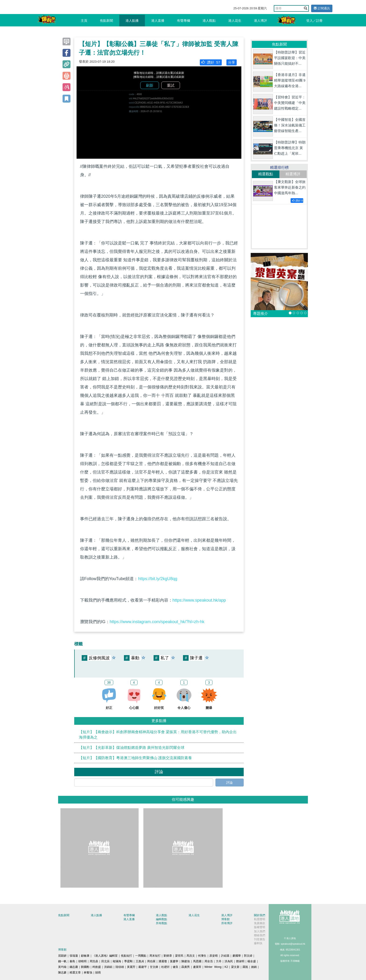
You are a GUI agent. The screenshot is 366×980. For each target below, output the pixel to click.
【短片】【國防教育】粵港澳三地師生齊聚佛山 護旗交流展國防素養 (135, 758)
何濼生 (202, 956)
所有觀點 (162, 923)
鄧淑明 (240, 961)
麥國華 (237, 956)
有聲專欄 (183, 21)
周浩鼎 (94, 961)
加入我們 (260, 931)
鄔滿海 (117, 961)
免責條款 (260, 923)
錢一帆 (62, 961)
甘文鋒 (154, 967)
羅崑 (245, 967)
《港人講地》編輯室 (105, 956)
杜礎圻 (165, 967)
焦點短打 (127, 956)
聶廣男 (186, 967)
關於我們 (260, 915)
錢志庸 (74, 967)
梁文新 (235, 967)
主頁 (84, 21)
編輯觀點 (162, 919)
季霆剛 (128, 961)
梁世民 (179, 956)
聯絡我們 (260, 935)
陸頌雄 (120, 967)
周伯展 (151, 961)
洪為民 (229, 961)
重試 (171, 85)
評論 (229, 783)
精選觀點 (266, 174)
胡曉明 (82, 961)
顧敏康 (85, 956)
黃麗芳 (131, 967)
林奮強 (88, 973)
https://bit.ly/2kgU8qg (158, 579)
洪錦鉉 (108, 967)
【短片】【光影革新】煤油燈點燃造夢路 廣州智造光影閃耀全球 (132, 748)
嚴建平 (143, 967)
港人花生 (235, 21)
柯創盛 (97, 967)
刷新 (150, 85)
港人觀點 (209, 21)
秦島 (72, 961)
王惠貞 (140, 961)
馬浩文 (191, 956)
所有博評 (227, 923)
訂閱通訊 (322, 8)
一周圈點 (141, 956)
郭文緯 (248, 956)
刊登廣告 (260, 939)
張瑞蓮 (74, 956)
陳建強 (186, 961)
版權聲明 (260, 927)
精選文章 (75, 973)
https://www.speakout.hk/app (199, 600)
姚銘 (254, 967)
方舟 (219, 961)
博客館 (225, 919)
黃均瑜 (62, 967)
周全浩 (209, 961)
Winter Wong (213, 967)
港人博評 (260, 21)
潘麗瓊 (163, 961)
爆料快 (258, 943)
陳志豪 (62, 973)
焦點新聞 (106, 21)
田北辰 (106, 961)
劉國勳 (85, 967)
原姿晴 (214, 956)
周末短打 (155, 956)
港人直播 (158, 21)
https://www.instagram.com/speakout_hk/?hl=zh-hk (157, 622)
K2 (226, 967)
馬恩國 (197, 961)
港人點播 (132, 21)
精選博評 (293, 174)
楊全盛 (252, 961)
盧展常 (197, 967)
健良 (176, 967)
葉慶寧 (174, 961)
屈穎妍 (62, 956)
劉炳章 (168, 956)
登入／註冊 (314, 21)
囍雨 (98, 973)
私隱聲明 (260, 919)
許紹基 (225, 956)
